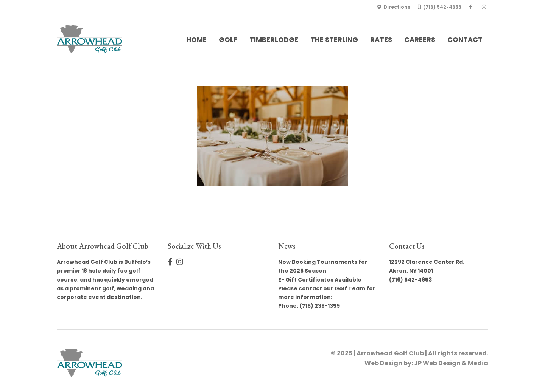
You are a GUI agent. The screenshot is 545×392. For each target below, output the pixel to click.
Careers (420, 40)
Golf (228, 40)
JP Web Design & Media (451, 363)
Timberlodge (274, 40)
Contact (465, 40)
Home (196, 40)
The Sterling (334, 40)
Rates (381, 40)
